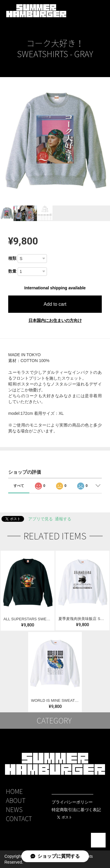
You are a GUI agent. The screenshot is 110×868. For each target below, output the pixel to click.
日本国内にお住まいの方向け (55, 320)
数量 (12, 271)
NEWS (14, 810)
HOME (14, 791)
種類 (12, 258)
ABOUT (16, 800)
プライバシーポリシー (72, 802)
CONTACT (19, 819)
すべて (19, 486)
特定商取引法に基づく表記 (76, 810)
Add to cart (55, 304)
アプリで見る (40, 519)
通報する (63, 519)
